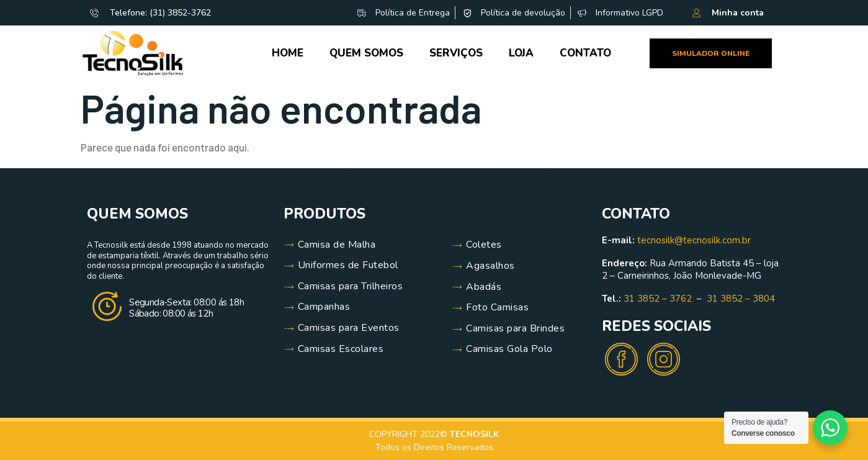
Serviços (456, 53)
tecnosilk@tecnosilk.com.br (694, 240)
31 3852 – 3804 (741, 299)
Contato (585, 53)
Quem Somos (366, 53)
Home (288, 53)
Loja (521, 53)
